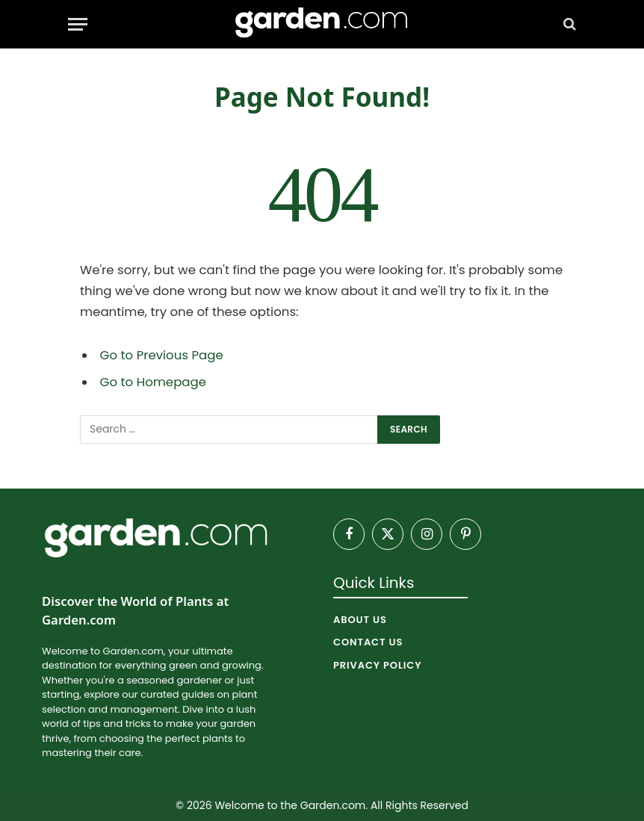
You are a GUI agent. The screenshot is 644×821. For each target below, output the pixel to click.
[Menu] (78, 24)
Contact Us (368, 642)
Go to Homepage (153, 382)
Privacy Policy (377, 665)
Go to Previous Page (162, 355)
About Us (360, 620)
